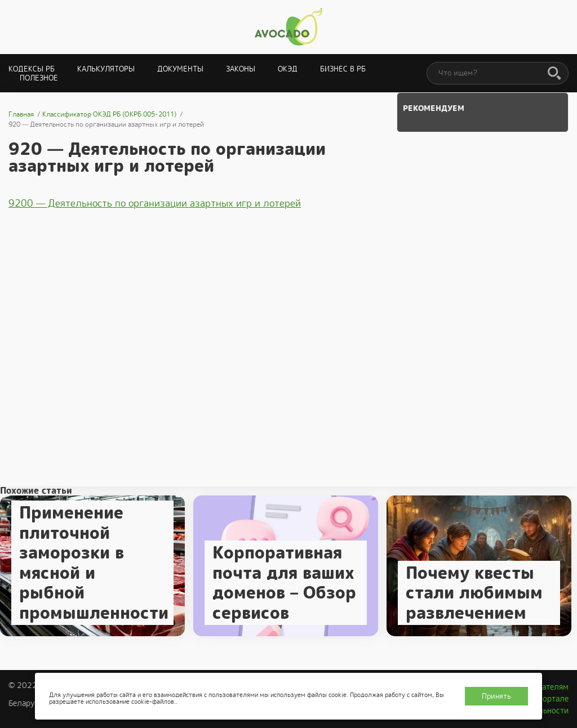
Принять (496, 696)
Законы (241, 69)
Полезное (39, 78)
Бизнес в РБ (343, 69)
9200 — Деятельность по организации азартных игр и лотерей (155, 203)
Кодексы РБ (32, 69)
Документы (180, 69)
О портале (549, 699)
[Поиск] (554, 74)
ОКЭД (288, 69)
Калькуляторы (106, 69)
